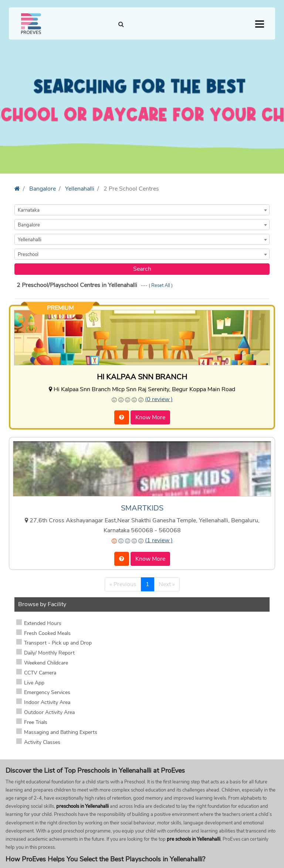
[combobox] (142, 210)
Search (142, 269)
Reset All (161, 286)
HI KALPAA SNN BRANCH (142, 377)
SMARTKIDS (142, 508)
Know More (150, 417)
